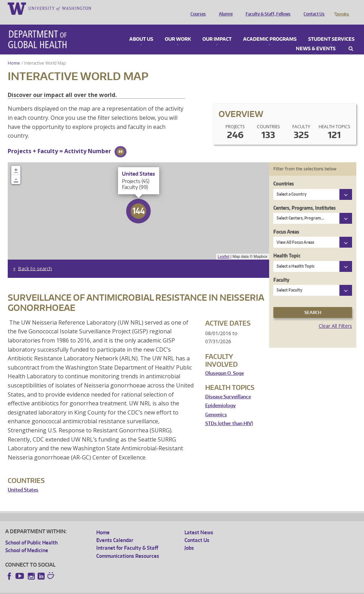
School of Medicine (27, 540)
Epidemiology (220, 396)
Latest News (199, 523)
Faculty (281, 270)
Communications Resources (128, 546)
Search (351, 39)
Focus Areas (286, 222)
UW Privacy (98, 588)
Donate (341, 8)
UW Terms (127, 588)
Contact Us (312, 8)
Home (14, 53)
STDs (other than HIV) (229, 414)
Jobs (189, 538)
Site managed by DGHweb (169, 588)
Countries (284, 174)
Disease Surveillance (228, 387)
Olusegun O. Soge (225, 363)
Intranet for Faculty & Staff (127, 538)
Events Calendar (115, 530)
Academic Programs (270, 30)
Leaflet (224, 247)
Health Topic (287, 246)
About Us (141, 30)
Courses (196, 8)
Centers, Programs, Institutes (304, 198)
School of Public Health (31, 533)
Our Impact (217, 30)
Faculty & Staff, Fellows (266, 8)
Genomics (216, 405)
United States (23, 480)
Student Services (331, 30)
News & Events (316, 39)
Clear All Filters (335, 316)
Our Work (178, 30)
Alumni (224, 8)
